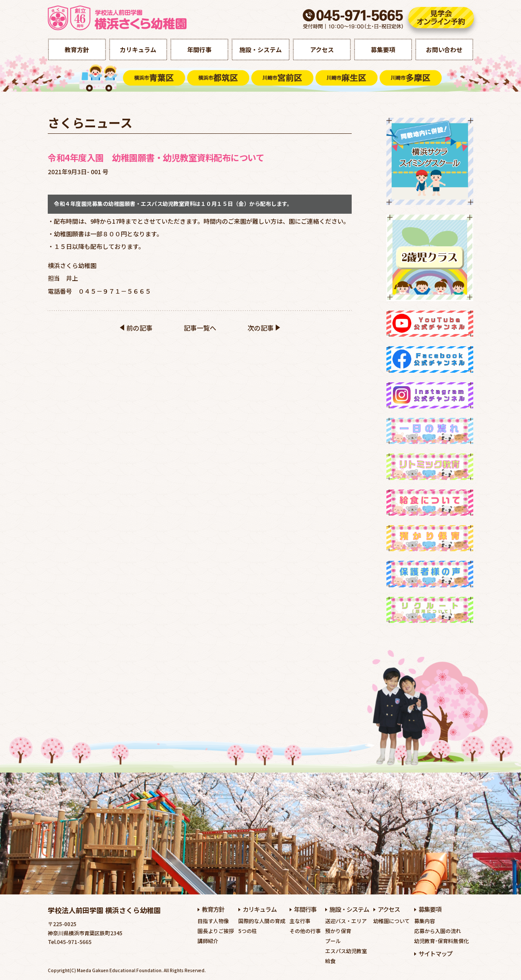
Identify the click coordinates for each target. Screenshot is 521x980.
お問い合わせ (444, 50)
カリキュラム (138, 50)
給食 (330, 961)
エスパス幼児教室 (346, 951)
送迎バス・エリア (346, 921)
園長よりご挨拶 (216, 931)
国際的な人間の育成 (262, 921)
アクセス (322, 50)
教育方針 (77, 50)
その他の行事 (305, 931)
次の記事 (260, 328)
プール (333, 941)
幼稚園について (392, 921)
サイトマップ (435, 954)
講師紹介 (208, 941)
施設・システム (260, 50)
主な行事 (300, 921)
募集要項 (383, 50)
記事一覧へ (200, 328)
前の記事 (139, 328)
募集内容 (425, 921)
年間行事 (199, 50)
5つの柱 (248, 931)
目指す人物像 (213, 921)
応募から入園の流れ (438, 931)
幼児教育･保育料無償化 (442, 941)
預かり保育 (338, 931)
